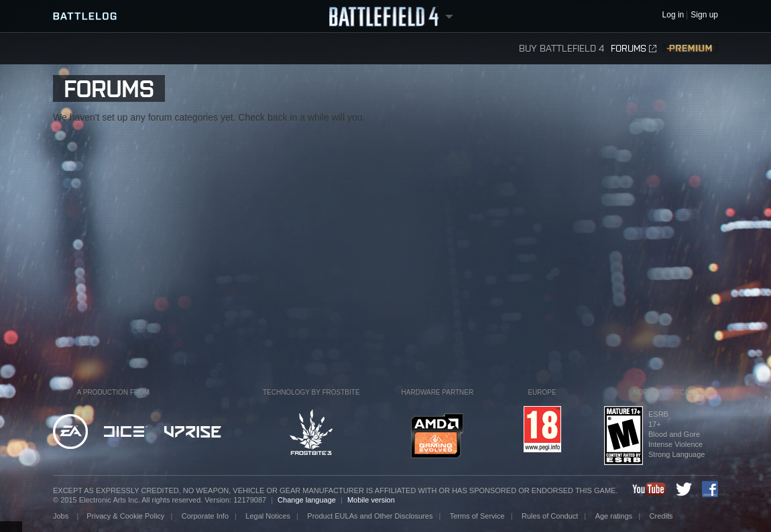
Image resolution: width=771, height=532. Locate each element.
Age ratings (614, 516)
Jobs (62, 516)
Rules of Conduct (550, 516)
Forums (634, 49)
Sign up (704, 15)
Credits (661, 516)
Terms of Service (477, 516)
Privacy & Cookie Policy (125, 516)
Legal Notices (268, 516)
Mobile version (371, 500)
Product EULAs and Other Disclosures (370, 516)
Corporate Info (205, 516)
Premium (691, 49)
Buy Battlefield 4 (561, 49)
